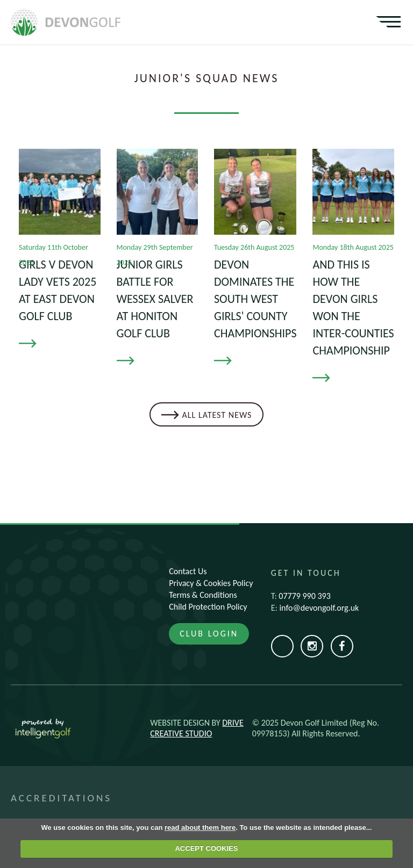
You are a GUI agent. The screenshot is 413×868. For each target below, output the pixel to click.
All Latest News (217, 415)
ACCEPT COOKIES (206, 848)
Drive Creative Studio (197, 728)
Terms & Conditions (203, 595)
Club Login (209, 634)
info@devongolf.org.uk (319, 608)
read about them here (200, 827)
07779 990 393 (304, 596)
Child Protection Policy (208, 607)
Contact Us (188, 571)
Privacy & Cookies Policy (211, 583)
